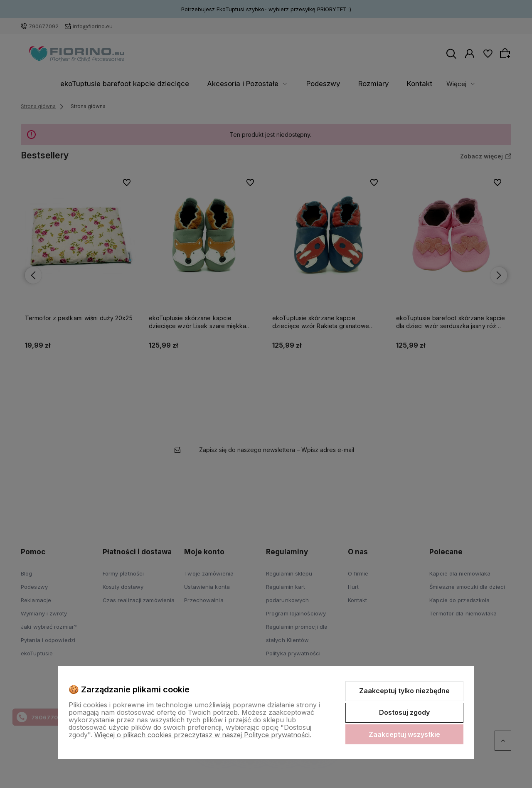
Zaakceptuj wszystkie (404, 734)
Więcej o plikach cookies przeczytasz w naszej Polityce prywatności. (203, 735)
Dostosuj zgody (404, 712)
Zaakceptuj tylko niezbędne (404, 691)
